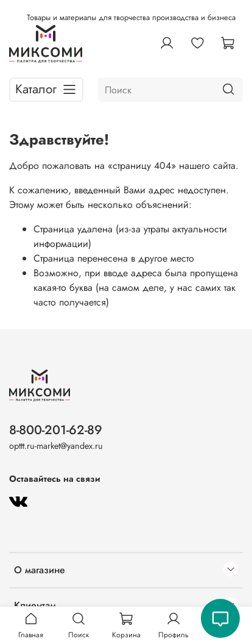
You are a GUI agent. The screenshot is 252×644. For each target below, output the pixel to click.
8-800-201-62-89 (56, 430)
